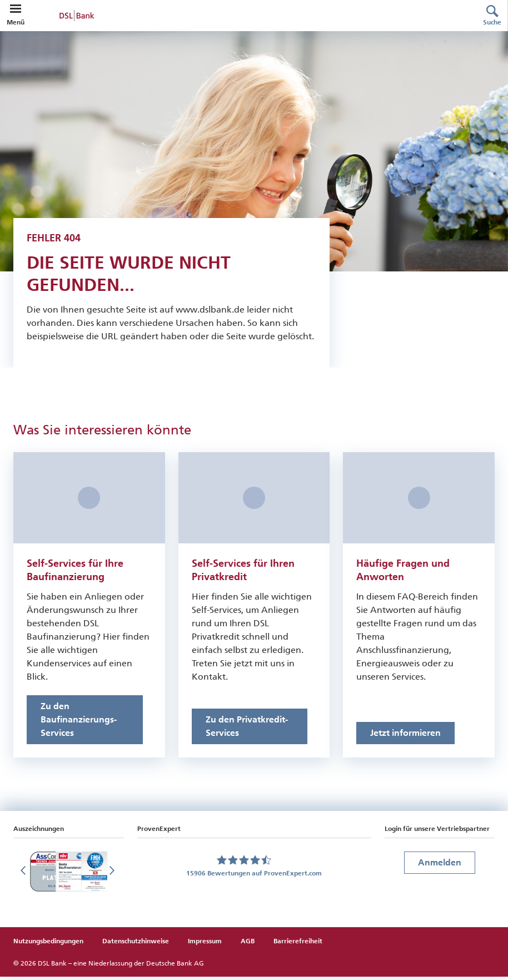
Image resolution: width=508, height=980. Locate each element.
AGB (248, 944)
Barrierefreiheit (298, 944)
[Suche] (492, 16)
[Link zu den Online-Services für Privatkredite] (250, 730)
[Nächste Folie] (113, 875)
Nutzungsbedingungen (48, 944)
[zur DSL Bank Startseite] (245, 16)
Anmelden (440, 866)
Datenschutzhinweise (136, 944)
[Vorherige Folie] (24, 875)
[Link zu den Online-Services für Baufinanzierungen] (85, 723)
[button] (16, 9)
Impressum (205, 944)
